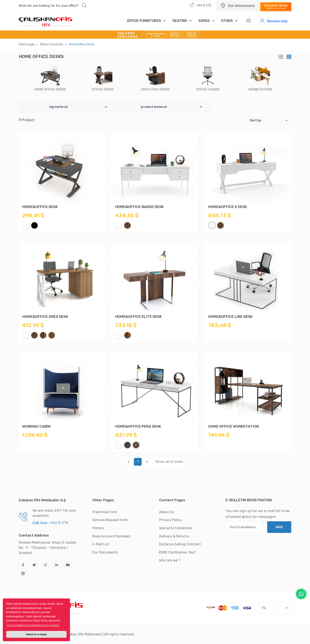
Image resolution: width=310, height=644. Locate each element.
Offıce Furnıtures (52, 44)
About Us (167, 512)
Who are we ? (170, 560)
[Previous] (128, 462)
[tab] (281, 57)
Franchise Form (105, 512)
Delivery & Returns (174, 536)
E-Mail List (101, 544)
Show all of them (169, 462)
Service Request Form (110, 520)
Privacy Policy (170, 520)
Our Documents (105, 552)
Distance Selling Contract (180, 544)
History (98, 528)
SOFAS (204, 21)
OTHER (227, 21)
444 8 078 (200, 5)
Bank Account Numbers (112, 536)
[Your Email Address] (245, 527)
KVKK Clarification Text (177, 552)
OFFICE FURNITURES (144, 21)
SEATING (180, 21)
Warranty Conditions (176, 528)
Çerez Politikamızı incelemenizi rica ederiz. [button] (33, 625)
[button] (53, 6)
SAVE (279, 527)
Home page (27, 44)
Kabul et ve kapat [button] (36, 634)
